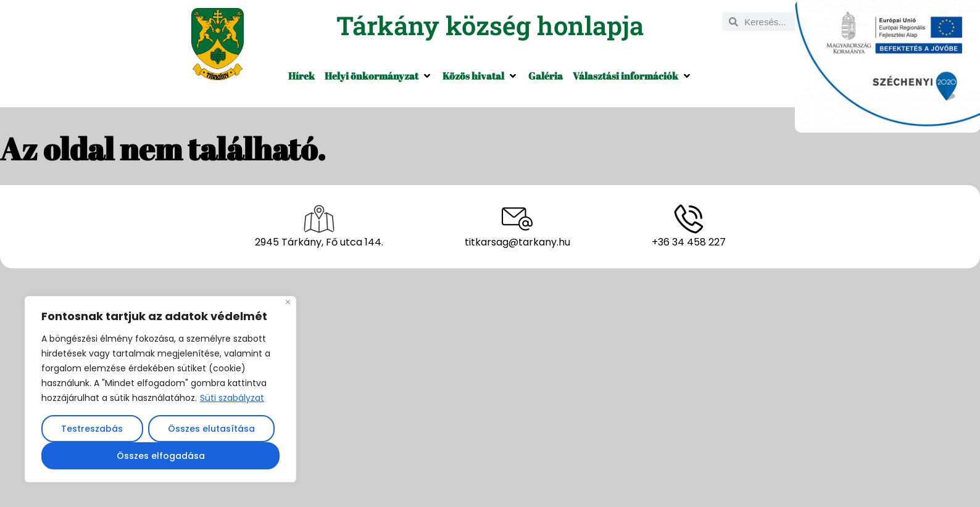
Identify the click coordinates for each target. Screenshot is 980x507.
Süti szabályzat (232, 398)
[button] (379, 76)
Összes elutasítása (211, 429)
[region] (160, 389)
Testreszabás (92, 429)
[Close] (288, 302)
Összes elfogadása (161, 456)
